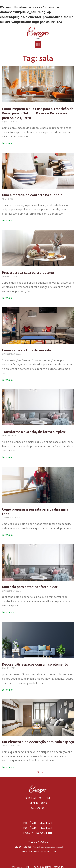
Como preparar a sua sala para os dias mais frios (35, 511)
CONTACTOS (38, 808)
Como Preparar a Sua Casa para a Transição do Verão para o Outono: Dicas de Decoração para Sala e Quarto (38, 113)
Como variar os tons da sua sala (26, 350)
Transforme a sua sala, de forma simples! (34, 432)
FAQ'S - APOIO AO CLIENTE (38, 833)
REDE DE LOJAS (38, 803)
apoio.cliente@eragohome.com (38, 852)
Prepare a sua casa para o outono (28, 272)
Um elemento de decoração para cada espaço (38, 742)
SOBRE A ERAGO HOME (38, 798)
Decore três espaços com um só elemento (35, 664)
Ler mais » (8, 143)
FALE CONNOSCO (38, 842)
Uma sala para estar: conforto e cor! (30, 587)
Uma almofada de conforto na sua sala (32, 195)
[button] (38, 45)
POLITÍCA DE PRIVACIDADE (38, 823)
